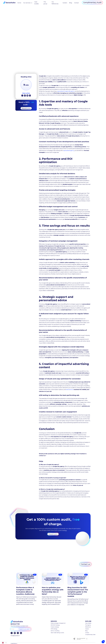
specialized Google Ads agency (66, 91)
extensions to (73, 390)
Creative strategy (55, 627)
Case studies (88, 623)
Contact (76, 3)
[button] (103, 642)
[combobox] (4, 643)
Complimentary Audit (92, 3)
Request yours (26, 108)
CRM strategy (54, 629)
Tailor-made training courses (57, 633)
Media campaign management (58, 623)
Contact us (85, 564)
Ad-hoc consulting (55, 631)
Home (19, 3)
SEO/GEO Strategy (55, 625)
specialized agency (69, 150)
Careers (65, 3)
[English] (4, 643)
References (88, 627)
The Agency (88, 625)
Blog (71, 3)
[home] (9, 3)
